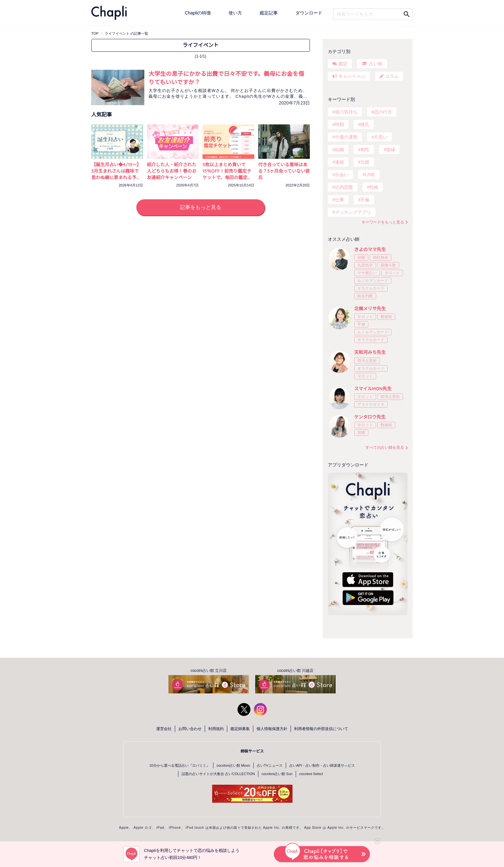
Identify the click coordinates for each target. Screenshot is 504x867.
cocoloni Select (311, 774)
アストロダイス (371, 404)
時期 (339, 124)
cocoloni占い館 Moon (233, 765)
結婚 (339, 149)
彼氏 (365, 124)
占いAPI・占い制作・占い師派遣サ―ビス (322, 765)
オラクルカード (371, 288)
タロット (392, 273)
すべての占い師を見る (385, 447)
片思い (381, 137)
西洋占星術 (367, 361)
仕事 (339, 200)
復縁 (391, 149)
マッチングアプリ (353, 212)
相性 (365, 149)
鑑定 (343, 64)
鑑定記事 (269, 13)
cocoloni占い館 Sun (277, 774)
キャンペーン (352, 76)
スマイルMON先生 (373, 389)
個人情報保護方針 (272, 729)
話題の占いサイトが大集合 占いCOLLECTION (218, 774)
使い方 (235, 13)
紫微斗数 (388, 265)
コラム (392, 76)
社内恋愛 (344, 187)
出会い (342, 175)
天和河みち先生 (370, 352)
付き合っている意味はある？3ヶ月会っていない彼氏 (284, 171)
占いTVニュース (270, 765)
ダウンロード (309, 13)
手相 (361, 324)
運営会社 (164, 729)
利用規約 (216, 729)
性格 (374, 187)
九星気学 (365, 265)
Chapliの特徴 (198, 13)
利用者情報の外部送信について (321, 729)
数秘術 (386, 317)
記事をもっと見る (201, 207)
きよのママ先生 (370, 249)
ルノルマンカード (373, 281)
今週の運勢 (346, 137)
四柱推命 (381, 257)
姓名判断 (365, 296)
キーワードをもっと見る (383, 222)
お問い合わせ (190, 729)
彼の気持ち (346, 112)
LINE (370, 175)
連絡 (339, 162)
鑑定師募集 (240, 729)
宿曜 (361, 257)
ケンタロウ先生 (370, 417)
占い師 (376, 64)
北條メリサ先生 (370, 309)
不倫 (365, 200)
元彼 (365, 162)
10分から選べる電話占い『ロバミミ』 (180, 765)
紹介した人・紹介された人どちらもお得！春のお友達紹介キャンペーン (172, 171)
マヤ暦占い (367, 273)
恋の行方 (383, 112)
